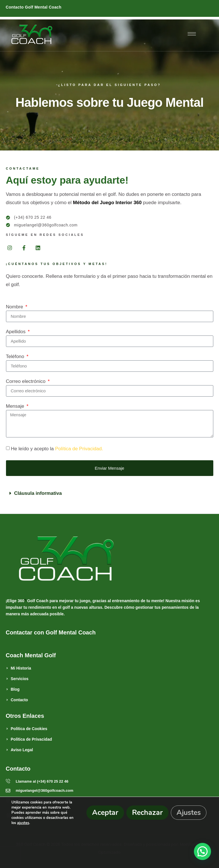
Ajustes (189, 813)
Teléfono (16, 357)
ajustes (23, 823)
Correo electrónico (27, 381)
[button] (110, 493)
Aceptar (105, 813)
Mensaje (16, 406)
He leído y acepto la (57, 449)
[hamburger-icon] (192, 34)
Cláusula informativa (38, 493)
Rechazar (147, 813)
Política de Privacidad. (79, 449)
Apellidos (17, 332)
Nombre (15, 307)
